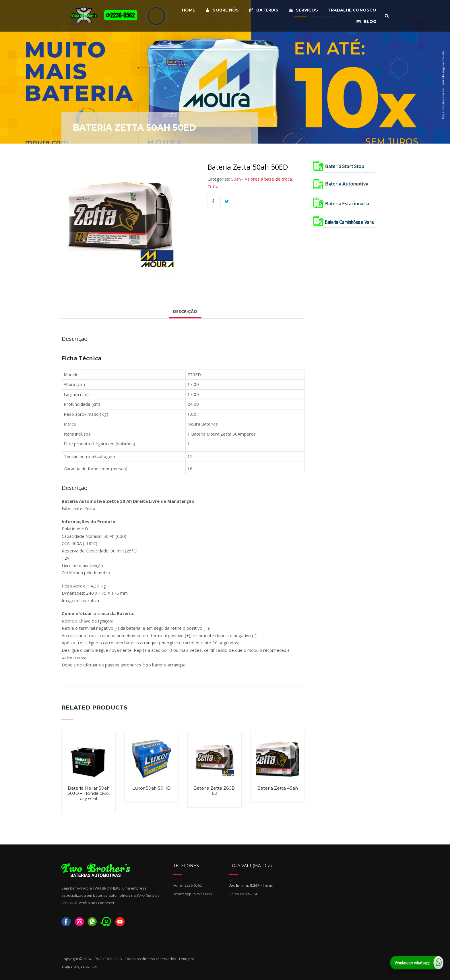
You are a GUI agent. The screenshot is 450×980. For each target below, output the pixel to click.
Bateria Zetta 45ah (278, 788)
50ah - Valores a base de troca (261, 179)
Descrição (185, 311)
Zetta (213, 186)
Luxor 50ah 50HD (152, 788)
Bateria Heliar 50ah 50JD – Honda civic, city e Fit (89, 793)
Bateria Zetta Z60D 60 (214, 791)
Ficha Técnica (82, 358)
